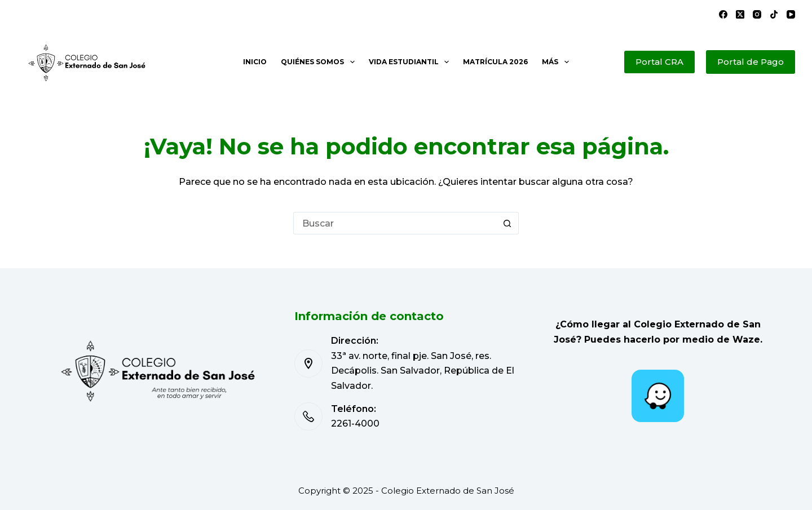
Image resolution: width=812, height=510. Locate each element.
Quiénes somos (320, 62)
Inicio (255, 62)
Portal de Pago (751, 62)
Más (557, 62)
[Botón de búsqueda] (507, 223)
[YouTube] (791, 14)
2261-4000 (355, 423)
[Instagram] (757, 14)
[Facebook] (723, 14)
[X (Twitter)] (740, 14)
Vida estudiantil (411, 62)
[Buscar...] (395, 223)
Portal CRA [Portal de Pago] (659, 62)
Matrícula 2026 (495, 62)
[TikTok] (774, 14)
